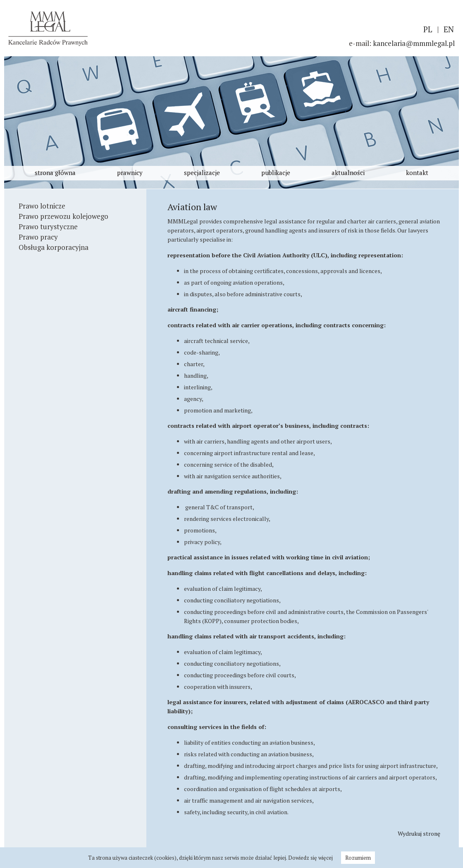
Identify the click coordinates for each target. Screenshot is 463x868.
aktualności (348, 173)
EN (449, 29)
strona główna (55, 173)
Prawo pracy (38, 237)
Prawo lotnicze (42, 206)
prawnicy (130, 173)
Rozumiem (358, 858)
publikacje (276, 173)
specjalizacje (202, 173)
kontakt (417, 173)
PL (428, 29)
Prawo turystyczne (48, 227)
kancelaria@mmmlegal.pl (414, 43)
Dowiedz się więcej (310, 858)
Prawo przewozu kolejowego (63, 216)
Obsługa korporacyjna (54, 247)
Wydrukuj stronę (419, 833)
